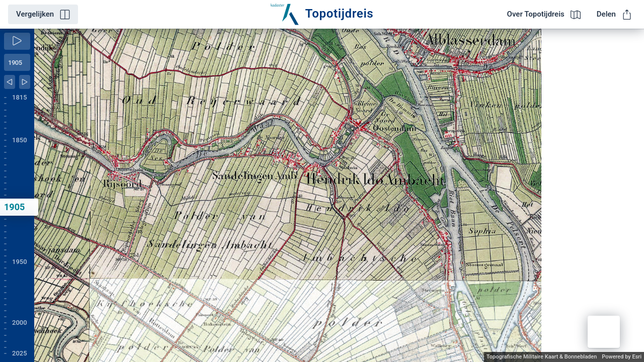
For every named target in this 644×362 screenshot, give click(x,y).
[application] (339, 195)
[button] (604, 332)
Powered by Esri (622, 357)
